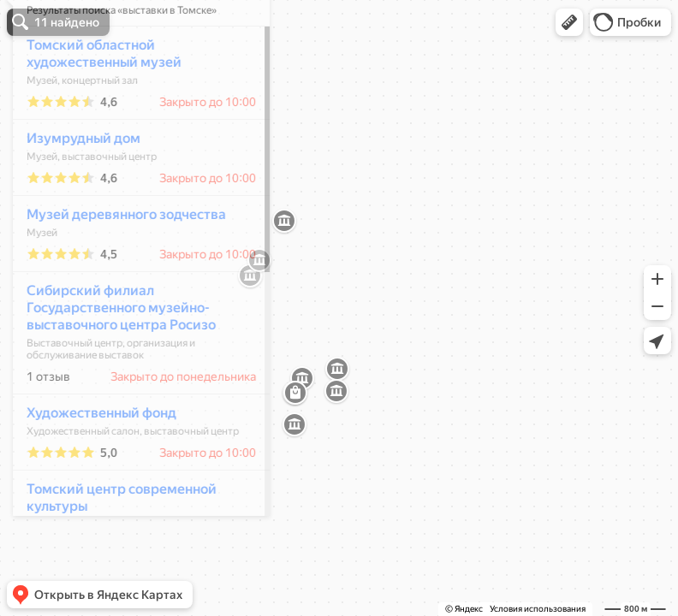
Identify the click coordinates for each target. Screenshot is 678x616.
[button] (569, 22)
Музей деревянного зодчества (117, 265)
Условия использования (538, 609)
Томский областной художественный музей (95, 104)
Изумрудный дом (74, 189)
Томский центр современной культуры (112, 548)
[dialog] (132, 305)
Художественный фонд (92, 463)
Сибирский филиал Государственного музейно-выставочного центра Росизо (112, 358)
